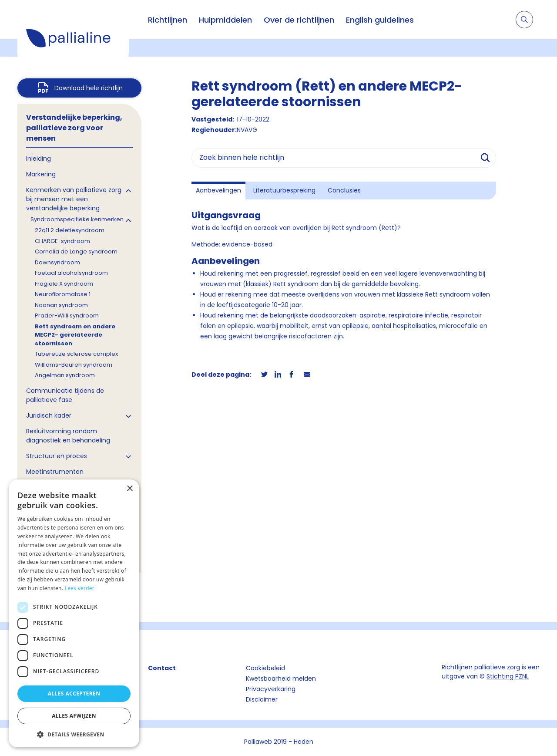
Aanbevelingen (218, 190)
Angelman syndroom (65, 375)
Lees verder (80, 588)
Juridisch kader (49, 415)
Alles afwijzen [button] (74, 716)
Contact (162, 668)
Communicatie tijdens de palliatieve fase (65, 395)
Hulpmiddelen (225, 20)
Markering (41, 174)
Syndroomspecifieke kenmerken (77, 219)
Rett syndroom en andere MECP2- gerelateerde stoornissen (75, 335)
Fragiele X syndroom (64, 284)
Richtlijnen (168, 20)
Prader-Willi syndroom (67, 316)
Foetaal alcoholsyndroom (71, 273)
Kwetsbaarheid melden (281, 678)
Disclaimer (262, 699)
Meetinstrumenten (55, 472)
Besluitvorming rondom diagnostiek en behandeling (68, 436)
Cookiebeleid (265, 668)
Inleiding (39, 159)
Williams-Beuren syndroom (74, 365)
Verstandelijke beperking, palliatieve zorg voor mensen (74, 128)
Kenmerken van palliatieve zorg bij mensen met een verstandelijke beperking (74, 199)
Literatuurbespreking (284, 190)
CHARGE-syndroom (62, 241)
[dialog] (74, 613)
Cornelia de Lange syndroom (76, 251)
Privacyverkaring (271, 689)
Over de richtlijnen (299, 20)
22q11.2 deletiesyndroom (70, 230)
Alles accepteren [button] (74, 694)
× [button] (129, 489)
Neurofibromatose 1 (63, 294)
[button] (74, 734)
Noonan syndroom (61, 305)
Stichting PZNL (508, 676)
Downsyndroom (57, 262)
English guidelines (380, 20)
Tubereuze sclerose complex (76, 354)
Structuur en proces (57, 456)
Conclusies (344, 190)
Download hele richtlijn (89, 88)
